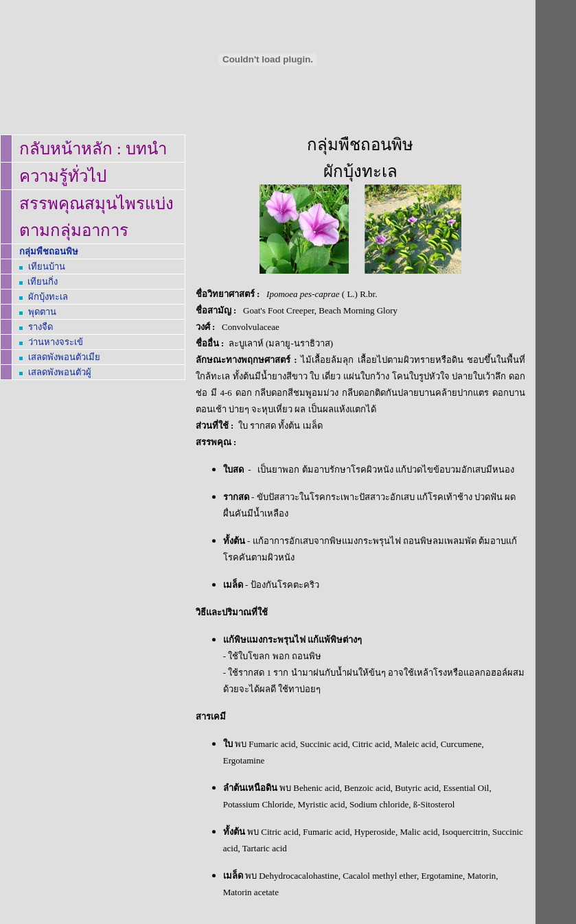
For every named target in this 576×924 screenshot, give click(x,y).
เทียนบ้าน (47, 266)
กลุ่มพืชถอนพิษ (49, 251)
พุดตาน (42, 312)
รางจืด (41, 327)
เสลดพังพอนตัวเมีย (64, 357)
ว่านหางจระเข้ (56, 342)
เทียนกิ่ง (43, 282)
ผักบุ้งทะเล (48, 297)
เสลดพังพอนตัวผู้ (60, 372)
